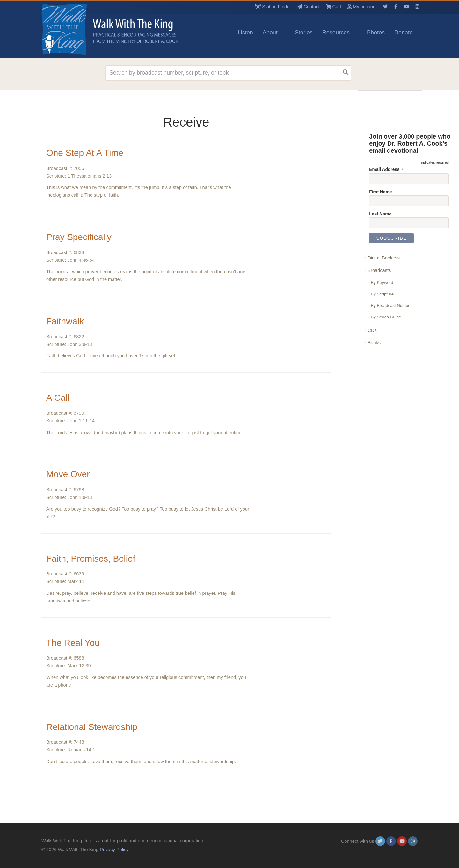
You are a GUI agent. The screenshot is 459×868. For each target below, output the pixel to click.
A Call (58, 398)
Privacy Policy (114, 850)
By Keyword (382, 283)
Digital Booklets (384, 258)
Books (374, 343)
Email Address (386, 169)
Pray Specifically (79, 237)
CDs (372, 330)
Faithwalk (65, 321)
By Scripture (382, 294)
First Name (380, 192)
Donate (404, 33)
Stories (304, 33)
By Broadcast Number (391, 306)
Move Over (68, 474)
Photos (376, 33)
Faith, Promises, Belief (91, 559)
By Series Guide (386, 317)
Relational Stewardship (92, 727)
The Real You (73, 643)
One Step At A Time (85, 153)
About (273, 33)
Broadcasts (379, 270)
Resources (338, 33)
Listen (245, 33)
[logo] (70, 29)
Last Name (380, 214)
